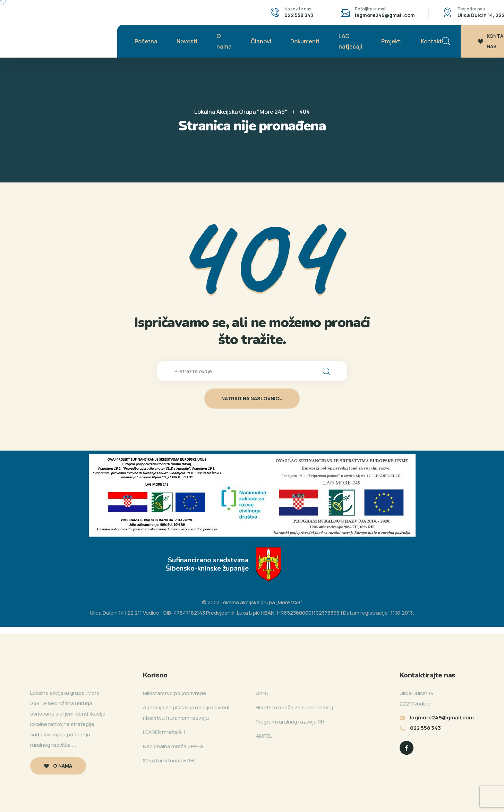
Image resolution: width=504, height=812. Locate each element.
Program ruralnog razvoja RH (290, 722)
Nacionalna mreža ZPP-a (173, 746)
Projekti (391, 41)
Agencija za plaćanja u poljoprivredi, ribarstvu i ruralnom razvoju (187, 713)
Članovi (261, 41)
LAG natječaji (350, 41)
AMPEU (264, 736)
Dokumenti (305, 41)
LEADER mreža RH (164, 732)
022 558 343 (299, 15)
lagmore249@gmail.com (385, 15)
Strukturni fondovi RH (168, 760)
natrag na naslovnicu (252, 398)
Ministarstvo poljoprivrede (174, 693)
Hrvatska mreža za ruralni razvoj (294, 707)
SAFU (262, 693)
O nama (224, 41)
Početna (146, 41)
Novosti (187, 41)
